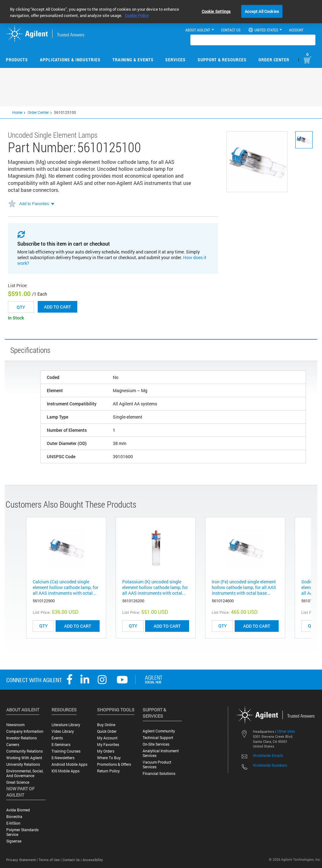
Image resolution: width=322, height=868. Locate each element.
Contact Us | (73, 860)
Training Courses (66, 751)
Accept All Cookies (262, 11)
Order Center (274, 60)
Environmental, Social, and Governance (25, 773)
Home (17, 112)
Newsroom (15, 725)
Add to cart (57, 307)
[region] (161, 12)
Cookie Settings (216, 11)
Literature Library (66, 725)
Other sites (286, 731)
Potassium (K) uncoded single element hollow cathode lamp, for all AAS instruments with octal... (155, 587)
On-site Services (156, 744)
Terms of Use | (51, 860)
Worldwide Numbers (270, 765)
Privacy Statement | (22, 860)
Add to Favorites (34, 204)
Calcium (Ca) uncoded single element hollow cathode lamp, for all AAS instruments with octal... (65, 587)
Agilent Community (159, 731)
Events (57, 738)
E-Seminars (61, 745)
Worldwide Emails (268, 755)
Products (17, 60)
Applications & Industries (70, 60)
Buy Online (106, 725)
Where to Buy (109, 758)
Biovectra (14, 817)
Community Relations (25, 751)
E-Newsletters (63, 758)
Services (175, 60)
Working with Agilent (24, 758)
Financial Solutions (159, 773)
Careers (13, 745)
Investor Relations (22, 738)
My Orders (106, 751)
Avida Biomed (18, 810)
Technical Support (158, 738)
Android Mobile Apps (69, 764)
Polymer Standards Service (22, 832)
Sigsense (14, 841)
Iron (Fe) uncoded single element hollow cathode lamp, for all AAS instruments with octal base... (244, 587)
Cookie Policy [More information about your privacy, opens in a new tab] (137, 15)
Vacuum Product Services (157, 765)
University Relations (23, 764)
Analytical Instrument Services (161, 753)
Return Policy (108, 771)
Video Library (63, 731)
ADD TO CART (78, 626)
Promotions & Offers (114, 764)
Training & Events (133, 60)
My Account (107, 738)
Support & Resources (222, 60)
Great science (18, 782)
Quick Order (107, 731)
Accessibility (93, 860)
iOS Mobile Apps (65, 771)
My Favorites (108, 745)
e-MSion (13, 823)
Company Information (25, 731)
